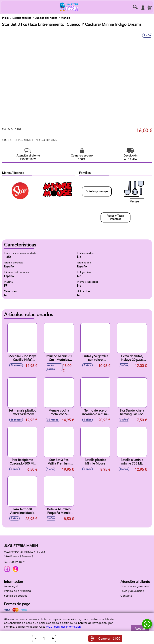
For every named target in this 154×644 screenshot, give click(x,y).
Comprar (109, 639)
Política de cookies (16, 596)
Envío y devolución (132, 591)
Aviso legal (11, 586)
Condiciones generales (135, 586)
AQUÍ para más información (63, 627)
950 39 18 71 (17, 562)
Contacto (126, 596)
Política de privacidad (17, 591)
